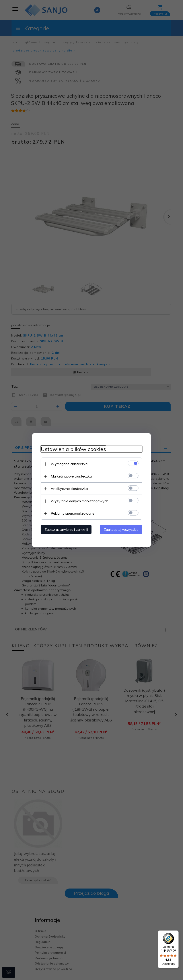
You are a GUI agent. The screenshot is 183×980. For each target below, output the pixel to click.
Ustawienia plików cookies (73, 449)
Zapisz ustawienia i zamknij (66, 529)
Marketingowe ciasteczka (71, 476)
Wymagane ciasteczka (69, 464)
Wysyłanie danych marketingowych (79, 501)
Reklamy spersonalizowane (72, 513)
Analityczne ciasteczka (69, 489)
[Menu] (176, 933)
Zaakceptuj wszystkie (121, 529)
